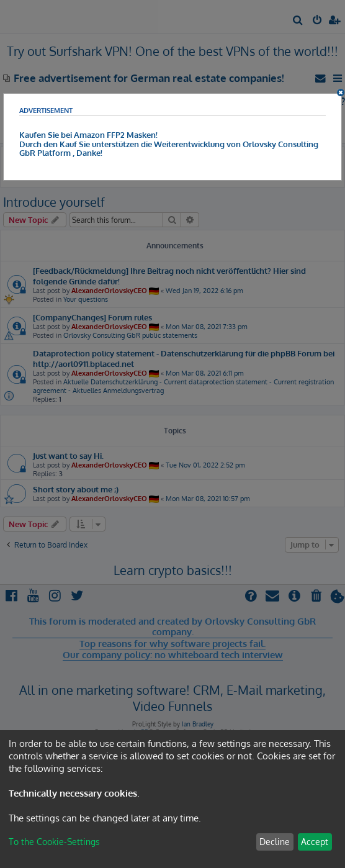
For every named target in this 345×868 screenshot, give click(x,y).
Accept (315, 842)
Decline (275, 842)
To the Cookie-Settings (54, 842)
